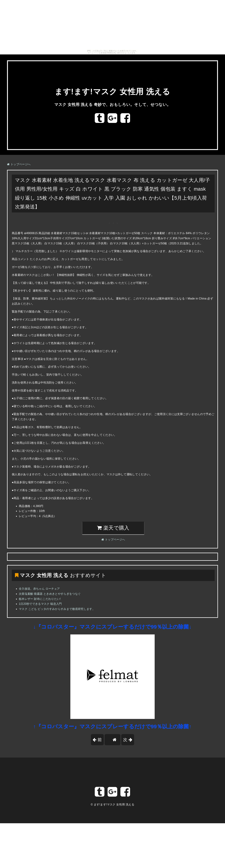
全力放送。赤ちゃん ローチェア (39, 589)
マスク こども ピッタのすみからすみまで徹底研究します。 (57, 609)
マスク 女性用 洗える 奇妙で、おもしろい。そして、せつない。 (112, 104)
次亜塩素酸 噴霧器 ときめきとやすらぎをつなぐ (50, 594)
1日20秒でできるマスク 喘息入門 (40, 604)
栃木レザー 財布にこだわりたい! (40, 599)
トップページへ (19, 164)
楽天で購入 (113, 528)
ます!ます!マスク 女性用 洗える (112, 92)
